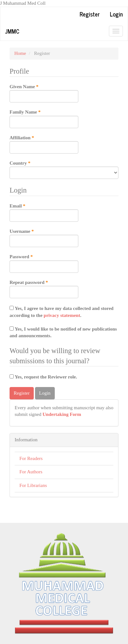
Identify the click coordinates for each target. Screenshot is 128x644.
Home (20, 53)
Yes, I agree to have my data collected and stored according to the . (61, 312)
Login (116, 14)
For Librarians (33, 485)
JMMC (12, 31)
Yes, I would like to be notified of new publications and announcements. (63, 332)
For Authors (31, 472)
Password (44, 263)
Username (44, 238)
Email (44, 212)
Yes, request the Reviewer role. (43, 377)
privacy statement (62, 315)
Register (90, 14)
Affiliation (44, 144)
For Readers (31, 458)
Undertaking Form (62, 414)
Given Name (44, 93)
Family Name (44, 118)
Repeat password (44, 289)
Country (64, 169)
